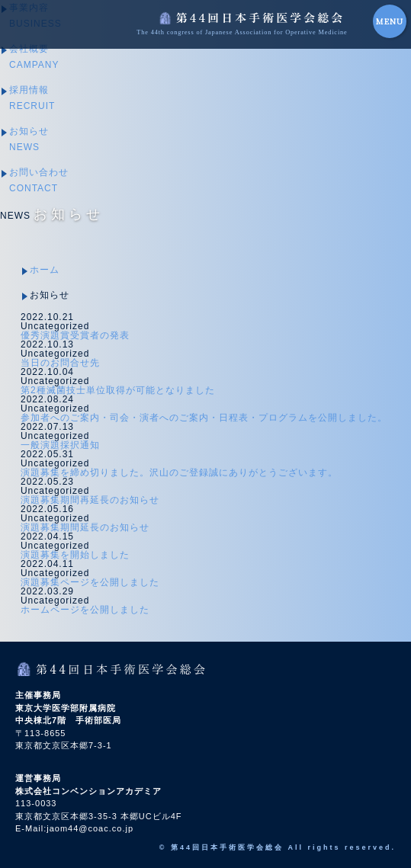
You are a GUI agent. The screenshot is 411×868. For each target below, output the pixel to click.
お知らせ (29, 139)
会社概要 (34, 57)
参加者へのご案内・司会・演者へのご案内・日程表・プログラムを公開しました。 (204, 418)
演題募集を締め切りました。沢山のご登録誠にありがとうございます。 (179, 472)
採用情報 (32, 98)
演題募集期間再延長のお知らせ (90, 500)
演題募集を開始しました (75, 555)
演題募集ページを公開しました (90, 582)
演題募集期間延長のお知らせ (85, 527)
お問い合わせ (39, 180)
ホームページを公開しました (85, 610)
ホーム (45, 270)
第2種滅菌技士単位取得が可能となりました (118, 390)
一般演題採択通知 (60, 445)
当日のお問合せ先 (60, 363)
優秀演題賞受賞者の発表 (75, 335)
